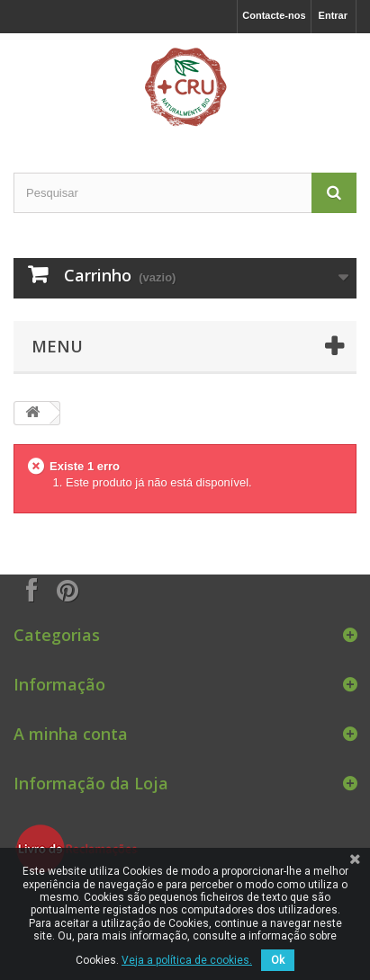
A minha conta (71, 734)
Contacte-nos (274, 15)
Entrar (333, 15)
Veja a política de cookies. (187, 960)
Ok (278, 960)
